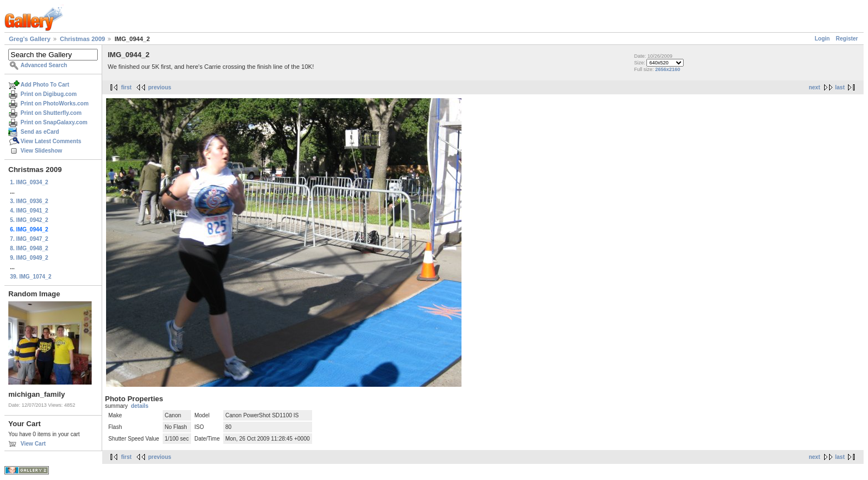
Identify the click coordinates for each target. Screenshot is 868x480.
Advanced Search (44, 65)
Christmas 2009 (82, 39)
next (814, 87)
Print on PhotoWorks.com (55, 103)
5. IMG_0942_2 (29, 220)
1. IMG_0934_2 (29, 182)
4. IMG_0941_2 (29, 211)
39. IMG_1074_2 (31, 277)
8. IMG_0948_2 (29, 248)
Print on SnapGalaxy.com (54, 122)
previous (160, 87)
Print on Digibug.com (49, 94)
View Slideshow (41, 151)
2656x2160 (668, 69)
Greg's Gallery (30, 39)
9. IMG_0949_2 (29, 258)
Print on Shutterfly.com (51, 113)
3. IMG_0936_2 (29, 201)
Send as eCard (40, 132)
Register (847, 39)
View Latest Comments (51, 141)
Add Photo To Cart (45, 85)
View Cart (33, 444)
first (126, 87)
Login (822, 39)
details (140, 406)
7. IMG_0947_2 (29, 239)
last (840, 87)
